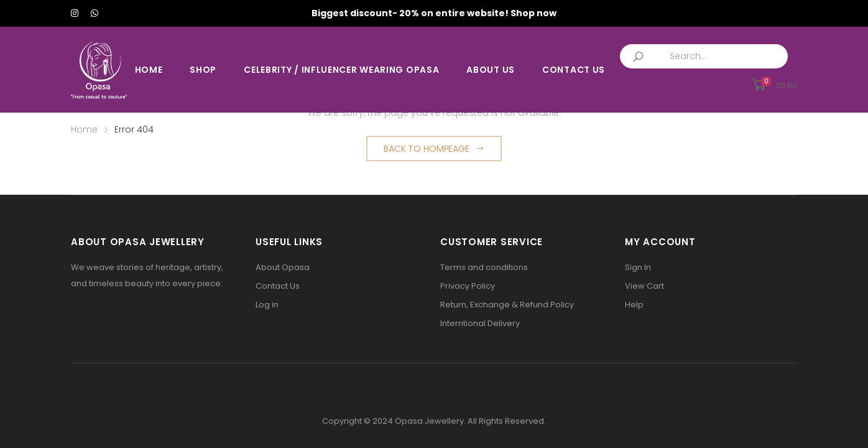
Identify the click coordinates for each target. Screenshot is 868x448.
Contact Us (574, 70)
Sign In (638, 267)
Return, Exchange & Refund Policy (507, 305)
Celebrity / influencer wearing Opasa (341, 70)
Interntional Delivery (480, 323)
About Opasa (283, 267)
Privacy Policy (468, 286)
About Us (491, 70)
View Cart (644, 286)
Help (634, 305)
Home (149, 70)
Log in (267, 305)
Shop (203, 70)
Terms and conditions (484, 267)
